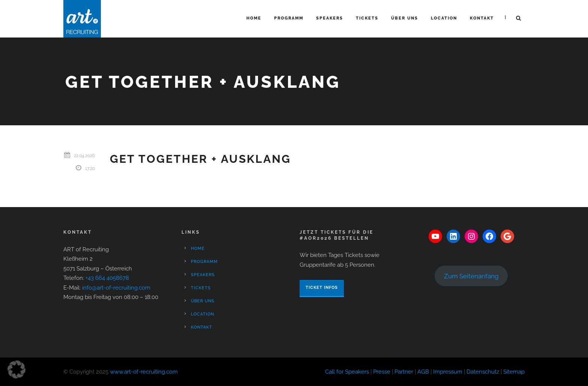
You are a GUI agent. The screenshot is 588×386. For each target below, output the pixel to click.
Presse (382, 372)
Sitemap (514, 372)
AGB (423, 372)
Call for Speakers (347, 372)
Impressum (448, 372)
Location (444, 18)
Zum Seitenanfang (471, 276)
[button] (16, 369)
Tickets (367, 18)
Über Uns (405, 18)
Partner (404, 372)
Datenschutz (483, 372)
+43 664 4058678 (107, 278)
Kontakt (482, 18)
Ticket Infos (322, 288)
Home (254, 18)
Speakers (330, 18)
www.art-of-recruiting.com (144, 372)
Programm (289, 18)
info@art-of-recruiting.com (116, 288)
